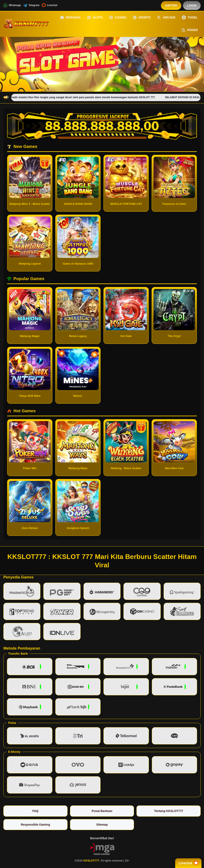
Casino (118, 17)
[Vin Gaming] (102, 849)
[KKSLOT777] (26, 24)
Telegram (31, 5)
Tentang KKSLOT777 (169, 811)
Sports (142, 17)
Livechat (50, 5)
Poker (189, 30)
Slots (95, 17)
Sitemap (102, 825)
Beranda (70, 17)
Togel (190, 17)
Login (192, 5)
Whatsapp (12, 5)
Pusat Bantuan (102, 811)
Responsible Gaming (35, 825)
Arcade (166, 17)
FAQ (35, 811)
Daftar (171, 5)
